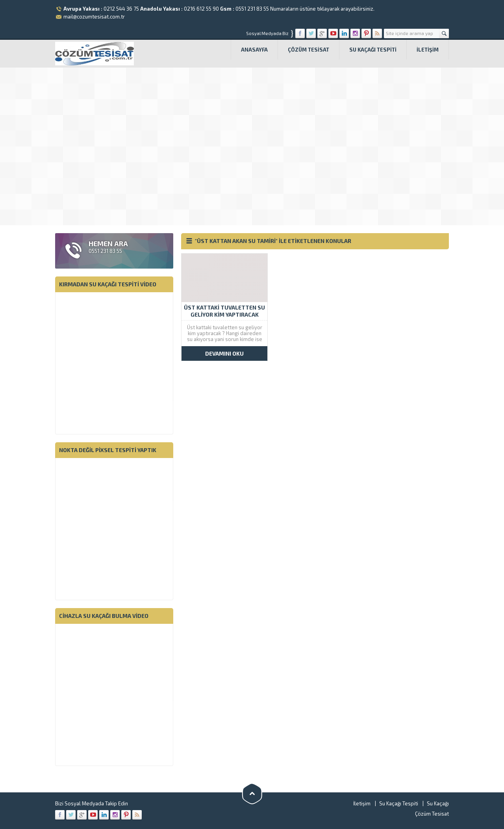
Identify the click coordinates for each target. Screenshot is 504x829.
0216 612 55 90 (201, 9)
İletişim (428, 50)
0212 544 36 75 (121, 9)
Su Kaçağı (438, 803)
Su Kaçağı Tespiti (373, 50)
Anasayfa (254, 50)
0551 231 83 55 (252, 9)
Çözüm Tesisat (309, 50)
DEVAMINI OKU (224, 353)
